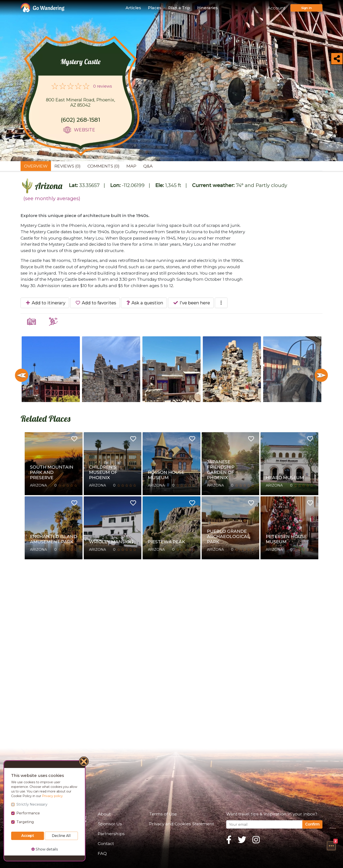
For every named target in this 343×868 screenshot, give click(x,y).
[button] (331, 846)
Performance (28, 813)
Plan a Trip (179, 8)
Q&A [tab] (148, 166)
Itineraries (207, 8)
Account (276, 8)
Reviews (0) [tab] (67, 166)
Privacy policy (52, 796)
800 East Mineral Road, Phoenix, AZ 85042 (80, 102)
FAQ (102, 853)
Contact (106, 843)
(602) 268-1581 (80, 120)
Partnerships (111, 834)
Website (85, 130)
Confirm (312, 824)
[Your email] (264, 824)
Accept (28, 836)
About (104, 814)
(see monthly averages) (52, 198)
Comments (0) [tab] (103, 166)
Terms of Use (163, 814)
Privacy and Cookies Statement (182, 824)
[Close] (84, 762)
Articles (133, 8)
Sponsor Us (110, 824)
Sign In (306, 8)
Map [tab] (131, 166)
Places (155, 8)
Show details (45, 849)
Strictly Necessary (32, 804)
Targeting (25, 822)
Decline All (61, 836)
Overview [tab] (36, 166)
